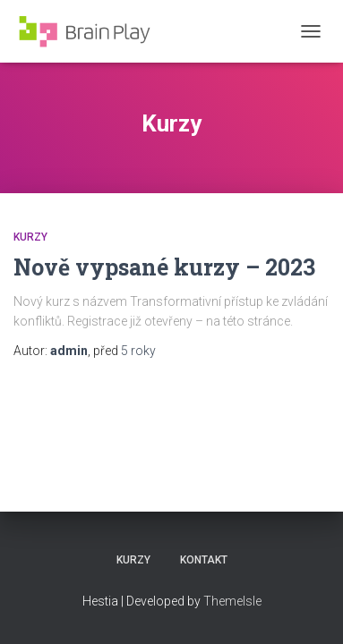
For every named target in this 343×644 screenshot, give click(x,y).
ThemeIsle (232, 601)
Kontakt (204, 560)
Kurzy (30, 237)
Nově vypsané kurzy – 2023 (164, 267)
